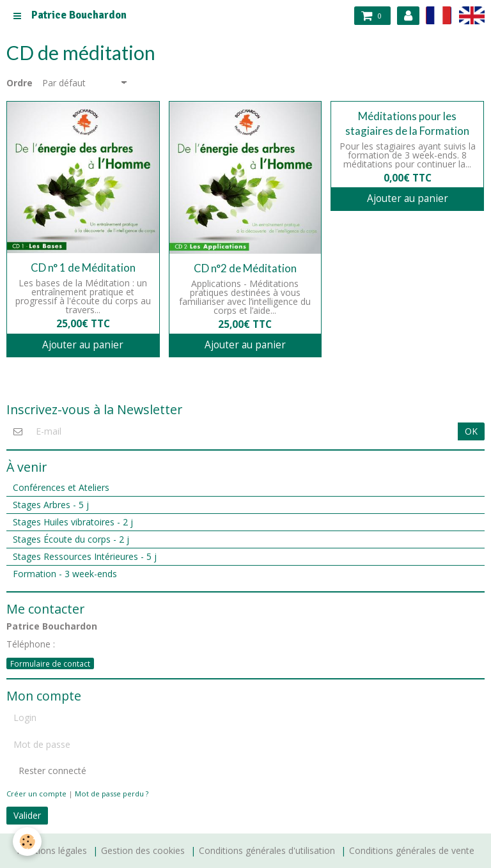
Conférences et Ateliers (61, 487)
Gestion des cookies (143, 850)
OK (471, 431)
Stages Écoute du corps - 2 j (71, 539)
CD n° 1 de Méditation (83, 267)
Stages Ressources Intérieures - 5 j (85, 556)
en (472, 15)
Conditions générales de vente (412, 850)
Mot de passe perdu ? (112, 794)
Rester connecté (46, 771)
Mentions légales (52, 850)
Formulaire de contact (50, 663)
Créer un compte (36, 794)
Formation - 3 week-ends (65, 574)
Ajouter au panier (83, 345)
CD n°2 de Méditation (245, 268)
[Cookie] (27, 841)
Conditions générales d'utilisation (267, 850)
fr (439, 15)
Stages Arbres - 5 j (51, 505)
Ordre (19, 83)
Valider (27, 815)
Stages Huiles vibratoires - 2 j (73, 522)
